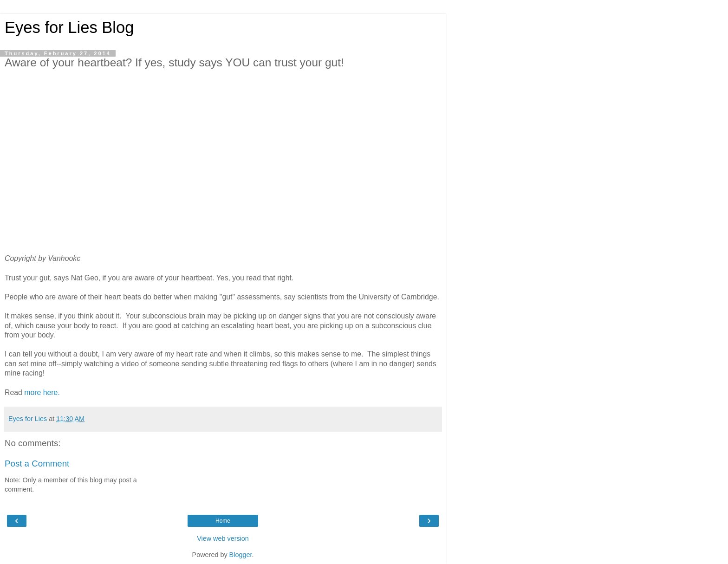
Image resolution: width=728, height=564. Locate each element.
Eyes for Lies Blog (69, 27)
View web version (223, 538)
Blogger (241, 555)
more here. (42, 392)
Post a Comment (37, 464)
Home (223, 521)
